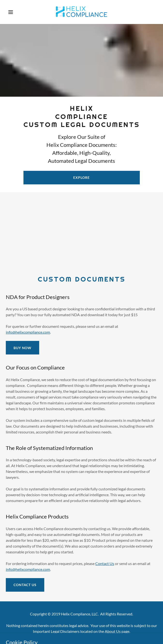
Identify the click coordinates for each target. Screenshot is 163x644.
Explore (81, 177)
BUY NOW (22, 348)
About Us (113, 631)
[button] (16, 12)
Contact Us (105, 563)
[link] (81, 12)
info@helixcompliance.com (28, 332)
